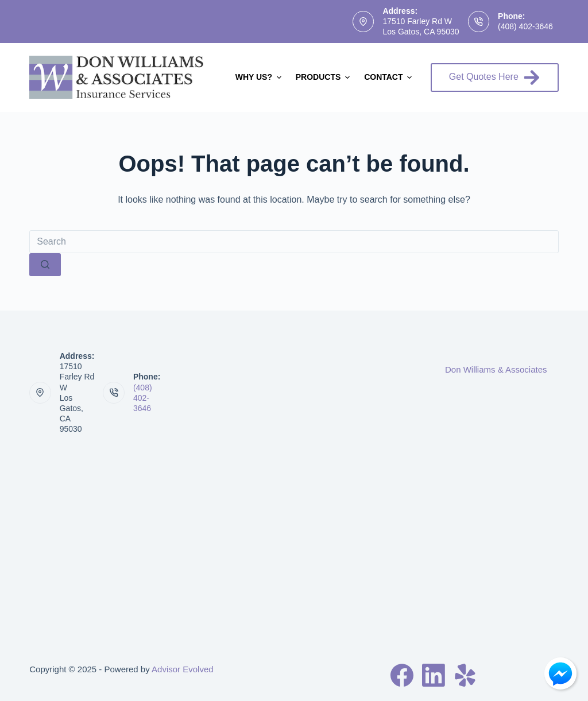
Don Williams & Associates (496, 369)
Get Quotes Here (495, 78)
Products (324, 78)
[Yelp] (465, 675)
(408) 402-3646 (525, 26)
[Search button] (45, 265)
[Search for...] (294, 242)
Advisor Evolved (183, 669)
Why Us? (260, 78)
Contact (389, 78)
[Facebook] (402, 675)
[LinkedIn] (434, 675)
